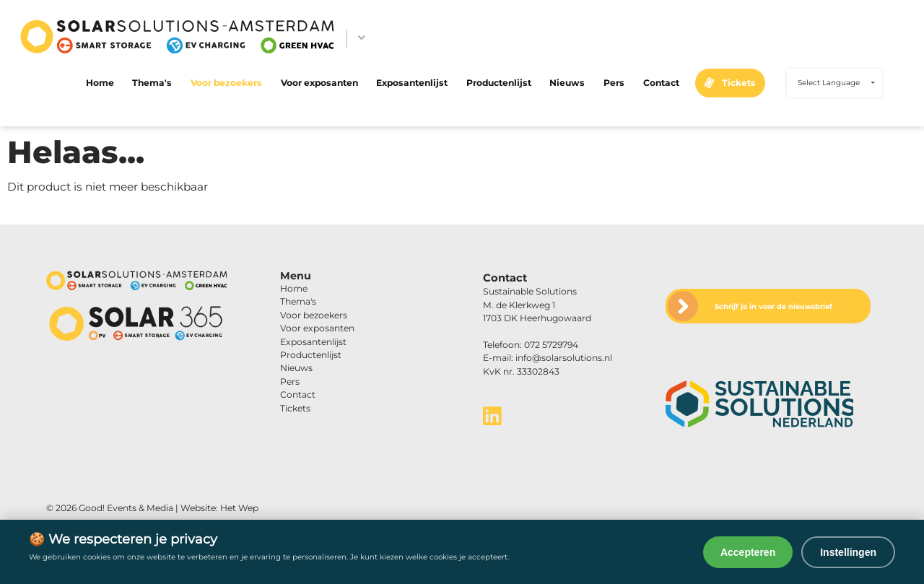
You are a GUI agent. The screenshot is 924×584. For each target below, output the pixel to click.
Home (100, 83)
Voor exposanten (319, 83)
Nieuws (567, 83)
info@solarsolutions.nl (564, 358)
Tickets (739, 83)
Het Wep (239, 508)
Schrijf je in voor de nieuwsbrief (773, 306)
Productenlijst (499, 83)
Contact (661, 83)
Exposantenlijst (412, 83)
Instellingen (848, 552)
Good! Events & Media (126, 508)
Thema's (152, 83)
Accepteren (748, 552)
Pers (614, 83)
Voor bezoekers (226, 83)
